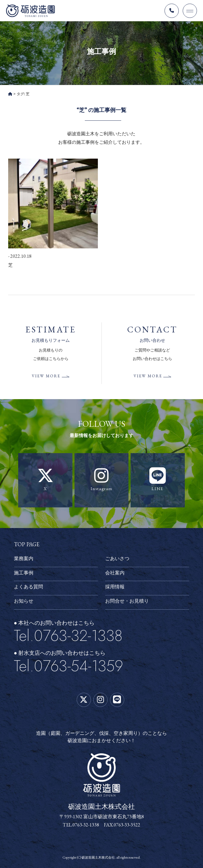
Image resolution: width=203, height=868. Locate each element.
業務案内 (24, 558)
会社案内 (115, 573)
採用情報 (115, 587)
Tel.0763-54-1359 (68, 666)
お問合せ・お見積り (127, 601)
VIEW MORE (46, 376)
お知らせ (24, 601)
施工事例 (24, 573)
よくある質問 (28, 587)
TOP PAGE (27, 544)
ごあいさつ (117, 558)
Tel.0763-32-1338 (68, 636)
